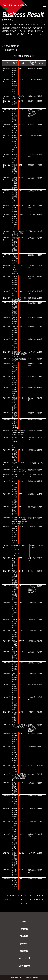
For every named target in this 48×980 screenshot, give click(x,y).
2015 (7, 895)
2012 (22, 895)
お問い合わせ (24, 966)
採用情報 (24, 951)
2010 (31, 895)
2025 (22, 903)
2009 (36, 895)
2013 (17, 895)
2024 (26, 903)
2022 (12, 899)
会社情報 (24, 929)
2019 (26, 899)
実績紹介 (24, 944)
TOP (24, 921)
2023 (7, 899)
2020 (22, 899)
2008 (41, 895)
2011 (26, 895)
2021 (17, 899)
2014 (12, 895)
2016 (41, 899)
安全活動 (24, 936)
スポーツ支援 (24, 958)
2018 (31, 899)
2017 (36, 899)
